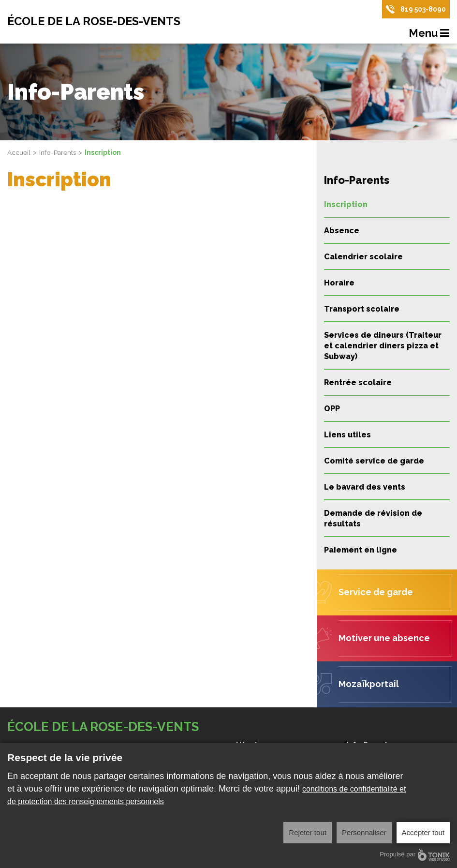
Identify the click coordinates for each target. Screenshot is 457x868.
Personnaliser (364, 832)
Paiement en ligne (361, 550)
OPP (332, 409)
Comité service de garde (374, 461)
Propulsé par (415, 855)
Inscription (346, 204)
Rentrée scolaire (358, 382)
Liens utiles (347, 435)
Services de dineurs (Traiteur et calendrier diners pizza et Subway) (383, 346)
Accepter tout (423, 832)
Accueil (19, 152)
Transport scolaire (362, 309)
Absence (342, 231)
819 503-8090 (423, 9)
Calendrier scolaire (363, 257)
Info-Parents (58, 152)
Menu (429, 33)
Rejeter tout (308, 832)
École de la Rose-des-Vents (96, 22)
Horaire (339, 283)
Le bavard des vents (365, 487)
